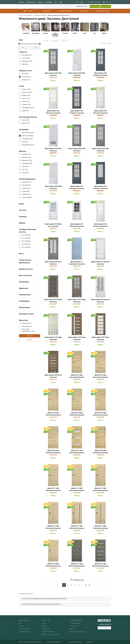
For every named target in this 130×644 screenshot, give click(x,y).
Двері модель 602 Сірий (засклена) (53, 74)
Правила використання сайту (78, 632)
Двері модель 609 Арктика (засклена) (100, 301)
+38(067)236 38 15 (82, 6)
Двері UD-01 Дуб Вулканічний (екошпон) (77, 565)
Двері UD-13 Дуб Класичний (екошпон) (100, 489)
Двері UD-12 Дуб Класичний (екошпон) (77, 489)
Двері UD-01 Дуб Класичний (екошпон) (77, 376)
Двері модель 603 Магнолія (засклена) (100, 112)
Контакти (40, 2)
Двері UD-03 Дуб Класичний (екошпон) (53, 414)
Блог (56, 2)
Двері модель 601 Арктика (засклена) (100, 263)
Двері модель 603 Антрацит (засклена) (77, 112)
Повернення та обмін (25, 632)
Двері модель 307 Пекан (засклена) (100, 338)
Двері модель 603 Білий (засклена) (53, 150)
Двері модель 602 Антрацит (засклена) (100, 74)
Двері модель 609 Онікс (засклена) (53, 263)
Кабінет (72, 629)
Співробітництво (46, 629)
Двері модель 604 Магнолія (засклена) (100, 225)
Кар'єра (44, 623)
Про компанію (49, 2)
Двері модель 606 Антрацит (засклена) (100, 187)
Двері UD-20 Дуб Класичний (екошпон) (53, 565)
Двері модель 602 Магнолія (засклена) (53, 112)
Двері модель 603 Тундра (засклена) (53, 301)
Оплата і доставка (31, 2)
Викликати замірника (106, 6)
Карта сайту (90, 642)
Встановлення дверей (76, 620)
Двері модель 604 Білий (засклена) (53, 187)
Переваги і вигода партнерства (50, 634)
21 (86, 585)
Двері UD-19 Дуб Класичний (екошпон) (100, 527)
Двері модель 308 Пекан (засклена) (53, 376)
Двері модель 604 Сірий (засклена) (100, 150)
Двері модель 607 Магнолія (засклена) (77, 225)
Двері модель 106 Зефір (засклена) (53, 338)
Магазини (21, 2)
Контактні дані (46, 620)
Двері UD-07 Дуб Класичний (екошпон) (77, 452)
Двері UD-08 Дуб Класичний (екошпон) (100, 452)
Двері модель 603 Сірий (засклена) (77, 150)
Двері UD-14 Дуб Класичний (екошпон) (53, 527)
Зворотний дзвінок (95, 6)
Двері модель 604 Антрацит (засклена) (77, 187)
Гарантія (21, 626)
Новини (44, 626)
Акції (61, 2)
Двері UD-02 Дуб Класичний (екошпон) (100, 376)
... (82, 585)
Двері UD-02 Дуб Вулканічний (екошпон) (100, 565)
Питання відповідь (75, 623)
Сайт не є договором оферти (54, 642)
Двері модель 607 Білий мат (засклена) (53, 225)
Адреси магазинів (24, 620)
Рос (107, 2)
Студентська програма (48, 632)
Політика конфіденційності (76, 642)
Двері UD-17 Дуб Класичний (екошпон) (77, 527)
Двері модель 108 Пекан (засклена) (77, 338)
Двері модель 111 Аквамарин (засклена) (77, 263)
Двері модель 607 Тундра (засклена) (77, 301)
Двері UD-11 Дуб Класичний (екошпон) (53, 489)
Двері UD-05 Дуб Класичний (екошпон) (100, 414)
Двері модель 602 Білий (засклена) (77, 74)
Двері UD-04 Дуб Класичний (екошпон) (77, 414)
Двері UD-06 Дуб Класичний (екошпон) (53, 452)
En (110, 2)
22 (90, 585)
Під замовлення (74, 626)
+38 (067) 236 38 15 (104, 624)
